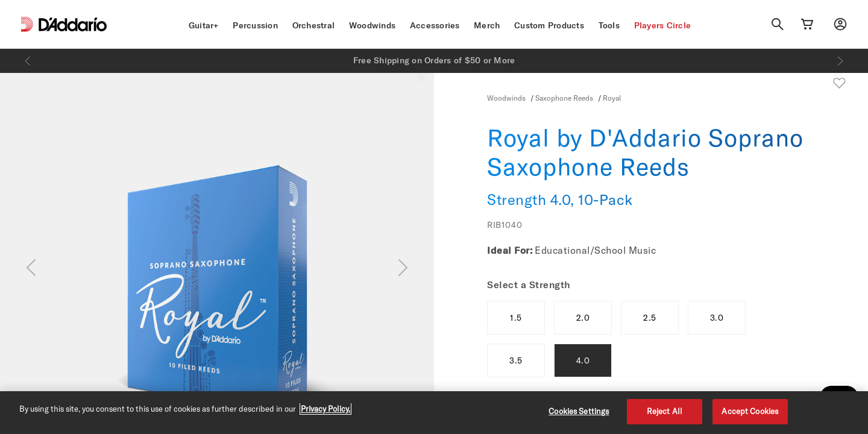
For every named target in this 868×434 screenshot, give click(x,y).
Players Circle (663, 25)
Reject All (665, 411)
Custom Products (549, 25)
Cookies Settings (579, 411)
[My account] (840, 24)
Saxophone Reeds (564, 98)
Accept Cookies (750, 411)
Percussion (255, 25)
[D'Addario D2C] (73, 24)
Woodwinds (372, 25)
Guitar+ (204, 25)
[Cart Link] (807, 24)
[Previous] (28, 61)
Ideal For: (510, 250)
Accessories (435, 25)
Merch (487, 25)
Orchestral (314, 25)
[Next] (840, 61)
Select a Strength (529, 285)
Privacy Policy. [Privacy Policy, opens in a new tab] (325, 409)
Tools (609, 25)
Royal (612, 98)
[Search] (778, 24)
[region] (434, 413)
